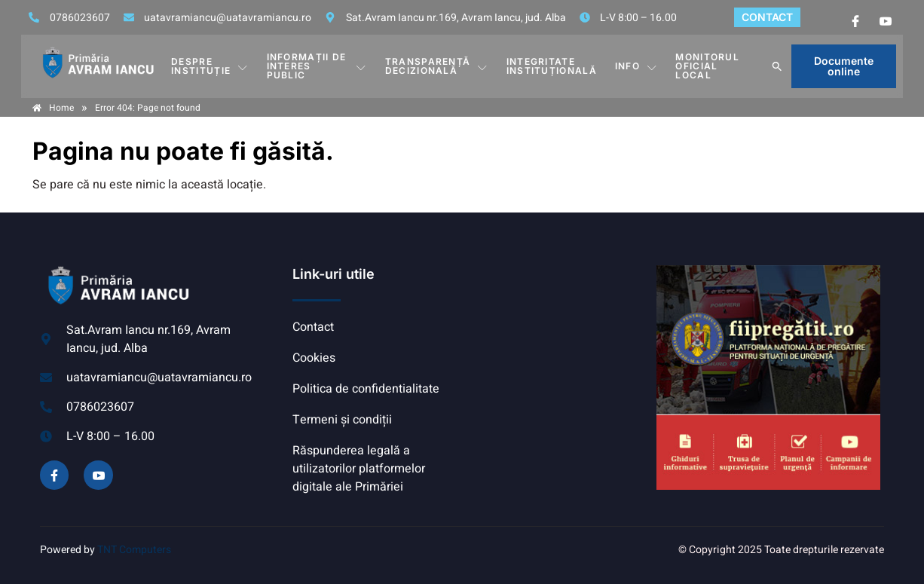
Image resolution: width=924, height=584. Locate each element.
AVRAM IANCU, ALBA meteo (556, 322)
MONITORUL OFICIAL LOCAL (707, 66)
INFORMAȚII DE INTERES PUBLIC (317, 66)
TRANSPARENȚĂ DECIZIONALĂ (437, 66)
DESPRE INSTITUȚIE (210, 66)
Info (636, 66)
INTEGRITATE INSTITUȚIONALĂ (552, 66)
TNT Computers (134, 550)
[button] (777, 66)
